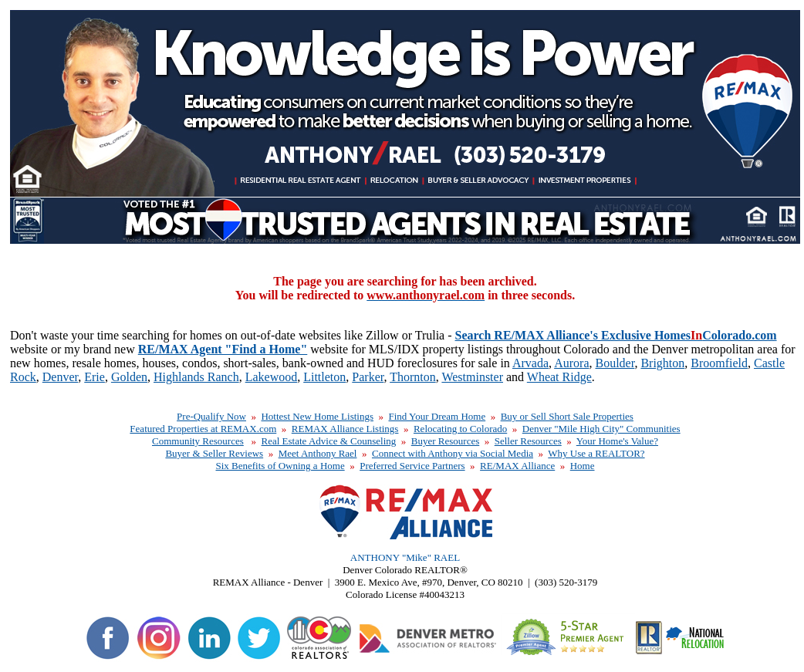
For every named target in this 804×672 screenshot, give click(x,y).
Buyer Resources (445, 441)
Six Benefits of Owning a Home (280, 466)
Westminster (472, 377)
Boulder (615, 363)
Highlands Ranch (196, 377)
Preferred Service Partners (412, 466)
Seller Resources (528, 441)
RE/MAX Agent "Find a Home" (223, 349)
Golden (129, 377)
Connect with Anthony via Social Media (453, 453)
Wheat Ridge (559, 377)
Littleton (324, 377)
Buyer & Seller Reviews (214, 453)
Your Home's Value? (617, 441)
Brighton (662, 363)
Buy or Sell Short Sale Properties (567, 416)
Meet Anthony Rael (318, 453)
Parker (368, 377)
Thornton (413, 377)
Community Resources (198, 441)
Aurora (571, 363)
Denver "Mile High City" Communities (601, 429)
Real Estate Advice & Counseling (329, 441)
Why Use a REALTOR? (596, 453)
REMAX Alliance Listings (345, 429)
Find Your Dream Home (437, 416)
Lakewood (272, 377)
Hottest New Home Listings (317, 416)
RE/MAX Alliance (517, 466)
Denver (60, 377)
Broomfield (719, 363)
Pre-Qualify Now (211, 416)
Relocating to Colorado (460, 429)
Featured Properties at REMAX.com (203, 429)
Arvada (530, 363)
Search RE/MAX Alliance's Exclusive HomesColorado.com (616, 335)
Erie (95, 377)
